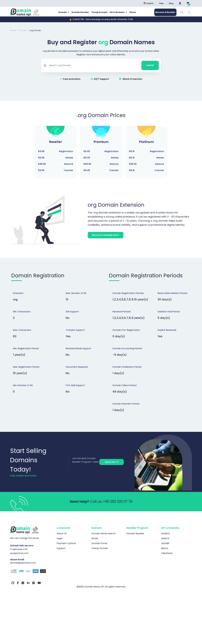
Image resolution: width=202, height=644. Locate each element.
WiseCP (165, 541)
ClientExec (167, 556)
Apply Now (112, 465)
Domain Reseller (80, 14)
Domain (62, 14)
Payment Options (66, 546)
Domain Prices (99, 546)
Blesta (165, 551)
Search (150, 68)
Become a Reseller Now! (106, 238)
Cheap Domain (99, 14)
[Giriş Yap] (180, 3)
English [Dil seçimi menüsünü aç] (149, 3)
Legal (60, 541)
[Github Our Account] (13, 586)
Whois (134, 14)
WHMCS (166, 536)
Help (161, 3)
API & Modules (118, 14)
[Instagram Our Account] (34, 586)
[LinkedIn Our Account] (28, 586)
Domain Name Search (104, 536)
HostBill (165, 546)
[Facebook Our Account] (18, 586)
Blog (171, 3)
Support (61, 551)
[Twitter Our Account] (23, 586)
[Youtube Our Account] (39, 586)
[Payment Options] (31, 574)
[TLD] (183, 14)
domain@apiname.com (23, 566)
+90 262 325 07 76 (118, 504)
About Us (62, 536)
